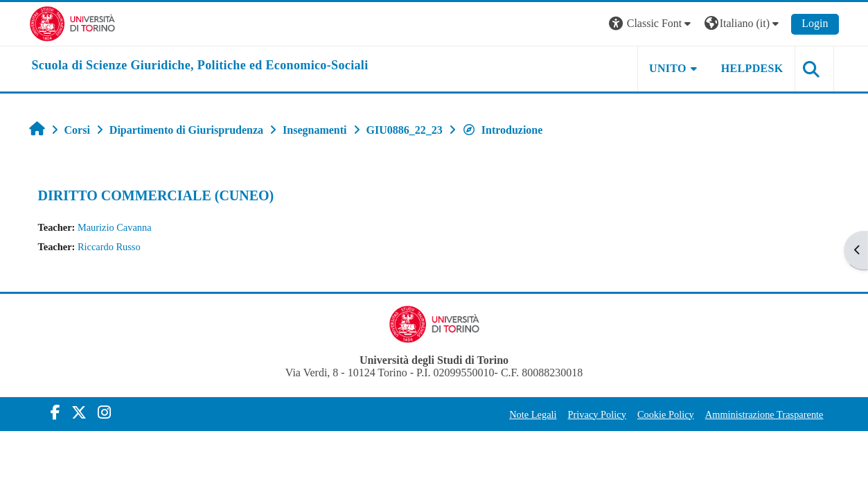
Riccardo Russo (109, 247)
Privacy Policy (597, 414)
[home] (200, 66)
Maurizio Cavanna (115, 227)
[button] (652, 24)
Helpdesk (752, 68)
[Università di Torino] (72, 23)
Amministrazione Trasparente (764, 414)
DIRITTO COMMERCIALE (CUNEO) (156, 195)
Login (815, 23)
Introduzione (503, 130)
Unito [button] (668, 68)
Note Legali (533, 414)
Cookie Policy (666, 414)
